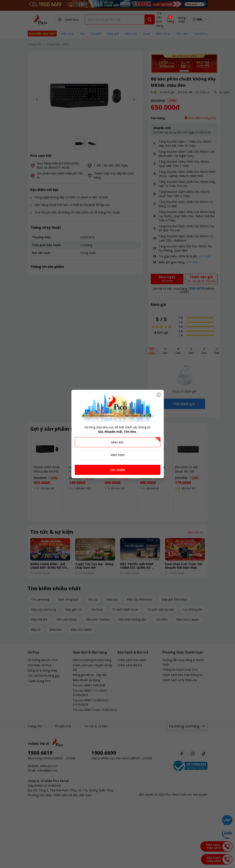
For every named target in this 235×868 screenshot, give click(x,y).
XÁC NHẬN (118, 470)
